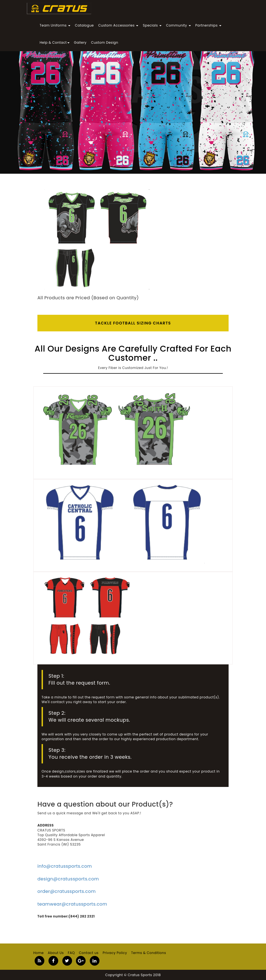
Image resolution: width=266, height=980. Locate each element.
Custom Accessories (118, 25)
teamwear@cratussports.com (72, 904)
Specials (152, 25)
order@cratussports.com (66, 891)
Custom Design (104, 42)
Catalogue (84, 25)
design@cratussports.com (68, 879)
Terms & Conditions (149, 953)
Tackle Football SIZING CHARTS (133, 323)
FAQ (71, 953)
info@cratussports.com (65, 866)
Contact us (89, 953)
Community (178, 25)
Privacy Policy (115, 953)
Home (39, 953)
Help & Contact (55, 42)
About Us (56, 953)
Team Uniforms (55, 25)
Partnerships (208, 25)
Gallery (80, 42)
